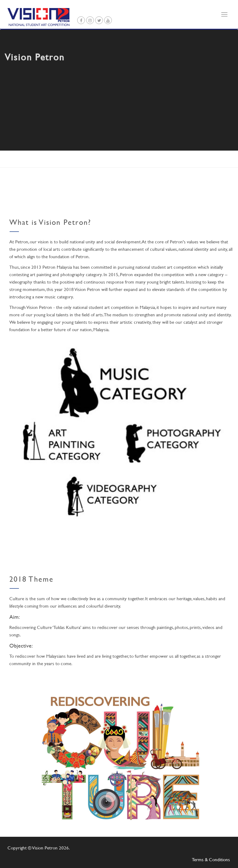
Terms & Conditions (211, 859)
